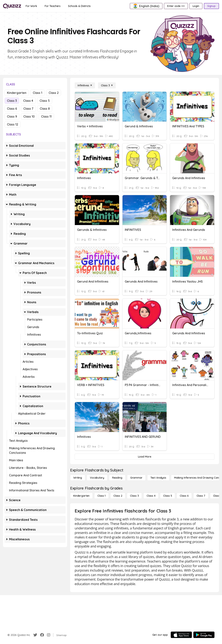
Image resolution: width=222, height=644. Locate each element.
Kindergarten (17, 93)
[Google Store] (204, 635)
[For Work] (31, 6)
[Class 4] (151, 496)
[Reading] (117, 478)
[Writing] (78, 478)
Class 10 (29, 116)
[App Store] (181, 635)
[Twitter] (35, 635)
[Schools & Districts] (79, 6)
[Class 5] (168, 496)
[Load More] (145, 457)
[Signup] (211, 6)
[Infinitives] (85, 85)
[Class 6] (184, 496)
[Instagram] (49, 635)
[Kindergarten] (81, 496)
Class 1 (38, 93)
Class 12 (13, 124)
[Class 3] (107, 85)
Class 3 (12, 101)
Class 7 (28, 109)
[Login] (196, 6)
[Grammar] (136, 478)
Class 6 (12, 109)
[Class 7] (201, 496)
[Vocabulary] (97, 478)
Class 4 (28, 101)
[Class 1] (101, 496)
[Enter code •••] (176, 6)
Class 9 (12, 116)
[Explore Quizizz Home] (12, 6)
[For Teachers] (53, 6)
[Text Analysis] (158, 478)
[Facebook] (42, 635)
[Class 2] (118, 496)
